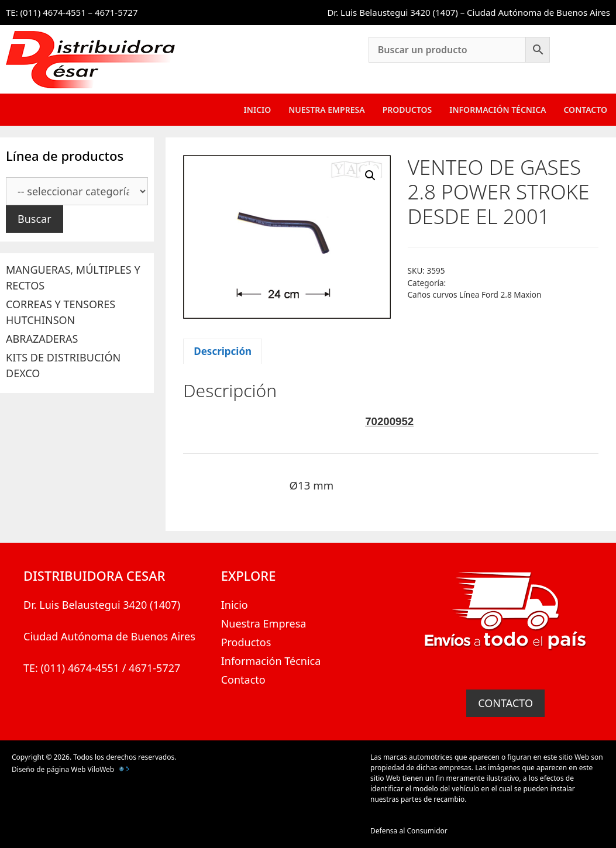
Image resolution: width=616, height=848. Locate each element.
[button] (370, 175)
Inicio (258, 110)
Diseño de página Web (49, 769)
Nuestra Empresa (326, 110)
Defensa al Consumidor (409, 831)
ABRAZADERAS (42, 339)
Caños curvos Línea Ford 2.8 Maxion (475, 294)
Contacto (585, 110)
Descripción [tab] (223, 351)
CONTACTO (505, 703)
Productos (407, 110)
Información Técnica (498, 110)
